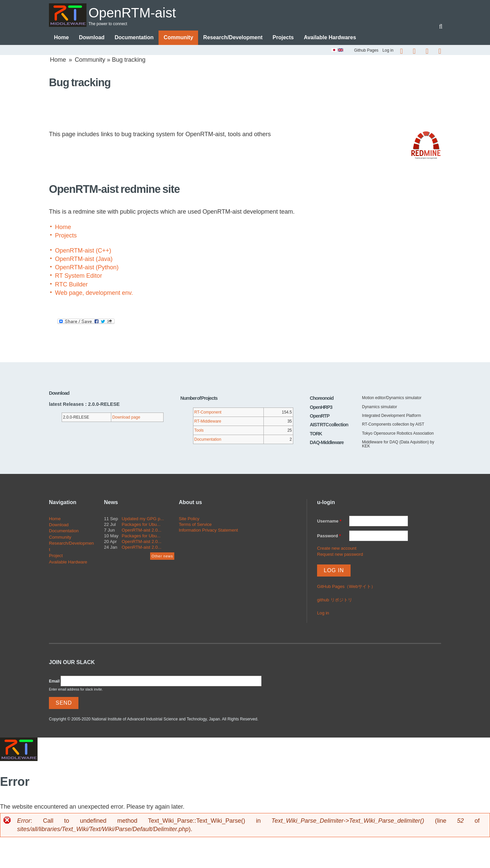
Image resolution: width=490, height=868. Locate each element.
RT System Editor (78, 276)
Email (54, 682)
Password (329, 536)
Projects (283, 38)
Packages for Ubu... (141, 525)
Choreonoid (322, 398)
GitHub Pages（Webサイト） (346, 587)
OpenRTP (320, 416)
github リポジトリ (335, 600)
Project (56, 556)
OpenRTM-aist (137, 12)
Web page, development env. (94, 293)
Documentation (134, 38)
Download (91, 38)
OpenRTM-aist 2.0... (142, 530)
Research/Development (233, 38)
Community (178, 38)
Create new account (337, 549)
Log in (388, 50)
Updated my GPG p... (143, 519)
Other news (162, 556)
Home (61, 38)
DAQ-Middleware (327, 443)
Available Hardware (68, 562)
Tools (199, 430)
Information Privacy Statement (208, 530)
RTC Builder (71, 285)
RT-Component (208, 412)
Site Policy (189, 519)
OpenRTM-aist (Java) (84, 259)
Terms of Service (195, 525)
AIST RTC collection (329, 425)
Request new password (340, 555)
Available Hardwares (330, 38)
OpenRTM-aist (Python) (87, 268)
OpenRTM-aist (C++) (83, 251)
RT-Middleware (208, 421)
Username (329, 521)
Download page (126, 417)
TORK (316, 434)
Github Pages (366, 50)
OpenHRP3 (321, 407)
